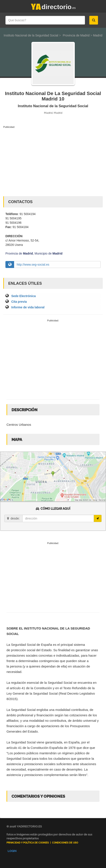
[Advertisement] (53, 161)
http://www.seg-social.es (33, 265)
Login (12, 851)
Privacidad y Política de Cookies (28, 843)
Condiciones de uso (65, 843)
